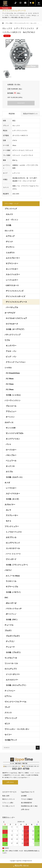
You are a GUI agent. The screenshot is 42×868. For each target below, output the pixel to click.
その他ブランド (11, 740)
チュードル (9, 625)
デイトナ (9, 242)
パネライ (8, 570)
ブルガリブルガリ (13, 636)
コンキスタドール (13, 548)
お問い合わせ (10, 782)
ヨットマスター (12, 269)
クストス (8, 713)
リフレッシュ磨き (8, 803)
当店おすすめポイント (31, 114)
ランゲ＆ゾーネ (11, 658)
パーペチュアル (12, 307)
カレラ (8, 510)
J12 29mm (10, 389)
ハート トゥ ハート (13, 554)
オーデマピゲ (10, 313)
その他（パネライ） (14, 592)
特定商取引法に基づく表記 (29, 806)
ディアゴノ (10, 641)
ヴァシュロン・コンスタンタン (17, 729)
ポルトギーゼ (11, 603)
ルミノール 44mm (13, 576)
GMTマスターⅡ (12, 285)
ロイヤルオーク (12, 324)
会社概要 (24, 796)
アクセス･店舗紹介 (27, 799)
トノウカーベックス (14, 532)
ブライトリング (11, 718)
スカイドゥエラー (13, 274)
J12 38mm (10, 379)
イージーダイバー (13, 674)
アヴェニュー (11, 411)
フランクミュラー (12, 526)
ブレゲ (7, 707)
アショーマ (10, 647)
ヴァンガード (11, 559)
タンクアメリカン (13, 439)
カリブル (9, 472)
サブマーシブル (12, 587)
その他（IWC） (12, 620)
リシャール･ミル (11, 663)
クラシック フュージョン (16, 362)
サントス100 (11, 428)
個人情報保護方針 (27, 803)
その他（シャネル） (14, 395)
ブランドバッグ (11, 209)
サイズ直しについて (9, 806)
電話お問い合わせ (21, 866)
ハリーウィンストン (13, 400)
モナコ (8, 521)
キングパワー (11, 346)
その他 (8, 225)
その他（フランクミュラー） (17, 565)
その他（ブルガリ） (14, 652)
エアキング (10, 236)
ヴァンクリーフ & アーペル (15, 702)
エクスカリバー (12, 680)
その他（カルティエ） (15, 477)
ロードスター (11, 450)
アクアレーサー (12, 515)
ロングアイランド (13, 543)
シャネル (8, 368)
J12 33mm (10, 384)
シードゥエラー (12, 280)
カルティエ (9, 422)
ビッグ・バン (11, 357)
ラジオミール (11, 581)
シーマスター (11, 488)
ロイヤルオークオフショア (16, 318)
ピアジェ (8, 696)
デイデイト (10, 247)
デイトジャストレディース (16, 302)
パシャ (8, 444)
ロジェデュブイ (11, 669)
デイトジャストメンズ (15, 291)
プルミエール (11, 406)
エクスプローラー (13, 258)
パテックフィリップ (13, 335)
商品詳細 (12, 114)
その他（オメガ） (13, 499)
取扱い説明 (6, 796)
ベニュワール (11, 461)
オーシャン (10, 417)
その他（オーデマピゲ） (15, 329)
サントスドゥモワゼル (15, 433)
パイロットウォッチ (14, 609)
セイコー (8, 735)
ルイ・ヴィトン (12, 220)
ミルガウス (10, 253)
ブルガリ (8, 631)
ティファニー (10, 691)
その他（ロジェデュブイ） (16, 685)
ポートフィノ (11, 614)
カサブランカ (11, 537)
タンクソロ (10, 466)
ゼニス (7, 724)
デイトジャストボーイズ (15, 296)
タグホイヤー (10, 505)
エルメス (9, 214)
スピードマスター (13, 494)
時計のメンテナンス (9, 799)
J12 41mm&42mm (13, 373)
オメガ (7, 483)
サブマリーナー (12, 263)
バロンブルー (11, 455)
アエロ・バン (11, 351)
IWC (6, 598)
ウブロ (7, 340)
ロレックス (9, 231)
